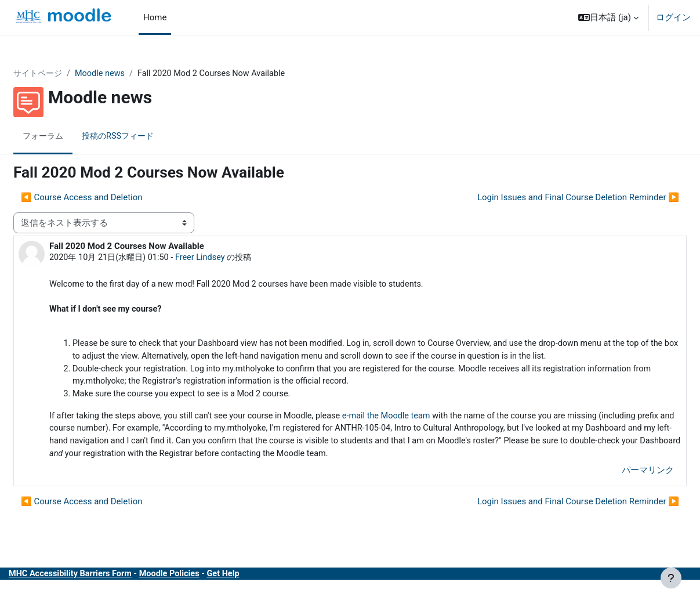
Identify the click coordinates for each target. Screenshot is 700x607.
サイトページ (67, 74)
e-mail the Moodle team (427, 435)
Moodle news (132, 74)
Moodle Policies (203, 594)
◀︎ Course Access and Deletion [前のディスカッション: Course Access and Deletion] (110, 198)
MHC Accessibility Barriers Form (100, 594)
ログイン (673, 17)
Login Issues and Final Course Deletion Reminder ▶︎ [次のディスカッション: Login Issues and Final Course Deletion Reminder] (550, 198)
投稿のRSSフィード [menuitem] (151, 136)
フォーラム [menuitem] (72, 136)
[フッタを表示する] (671, 578)
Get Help (259, 594)
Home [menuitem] (155, 17)
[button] (608, 17)
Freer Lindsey (235, 258)
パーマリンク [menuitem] (620, 491)
